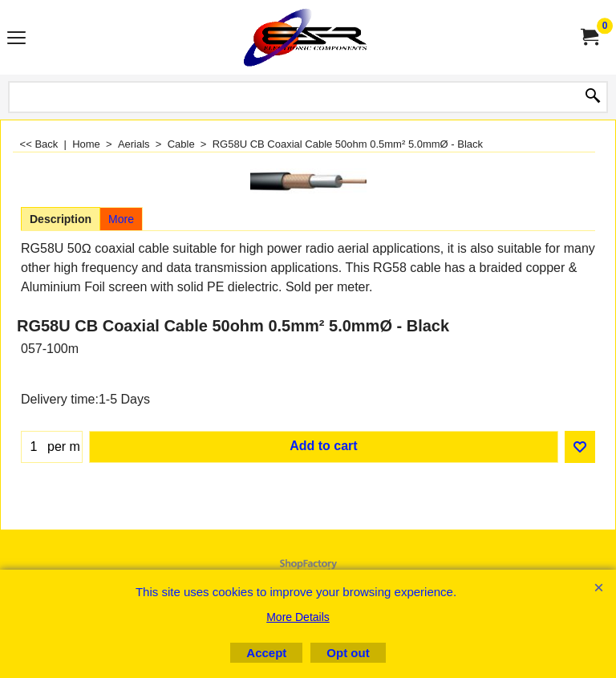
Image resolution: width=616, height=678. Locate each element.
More (121, 219)
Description (61, 219)
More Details (298, 617)
